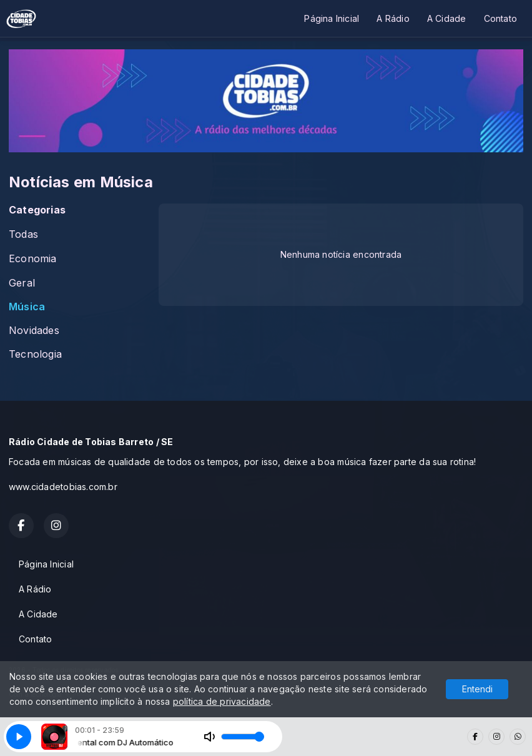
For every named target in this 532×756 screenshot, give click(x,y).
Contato (500, 18)
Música (27, 307)
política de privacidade (222, 701)
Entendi (477, 689)
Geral (22, 283)
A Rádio (393, 18)
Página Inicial (332, 18)
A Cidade (447, 18)
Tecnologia (35, 354)
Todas (23, 234)
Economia (33, 259)
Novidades (34, 331)
